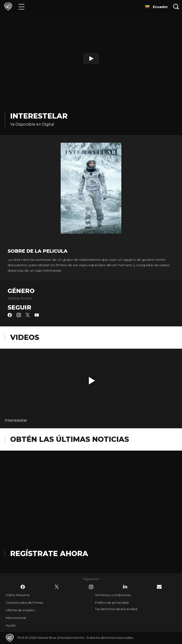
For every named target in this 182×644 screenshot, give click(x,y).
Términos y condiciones (113, 595)
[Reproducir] (91, 59)
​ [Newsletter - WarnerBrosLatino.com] (159, 587)
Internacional (16, 618)
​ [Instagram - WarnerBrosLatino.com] (91, 587)
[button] (92, 381)
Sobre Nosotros (18, 595)
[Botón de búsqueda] (176, 7)
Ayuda (11, 625)
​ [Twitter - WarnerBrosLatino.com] (57, 587)
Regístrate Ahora (49, 554)
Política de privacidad (112, 603)
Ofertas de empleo (20, 610)
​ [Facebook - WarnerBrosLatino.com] (23, 587)
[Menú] (21, 7)
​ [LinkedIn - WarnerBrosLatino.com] (125, 587)
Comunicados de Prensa (24, 603)
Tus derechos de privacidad (116, 609)
